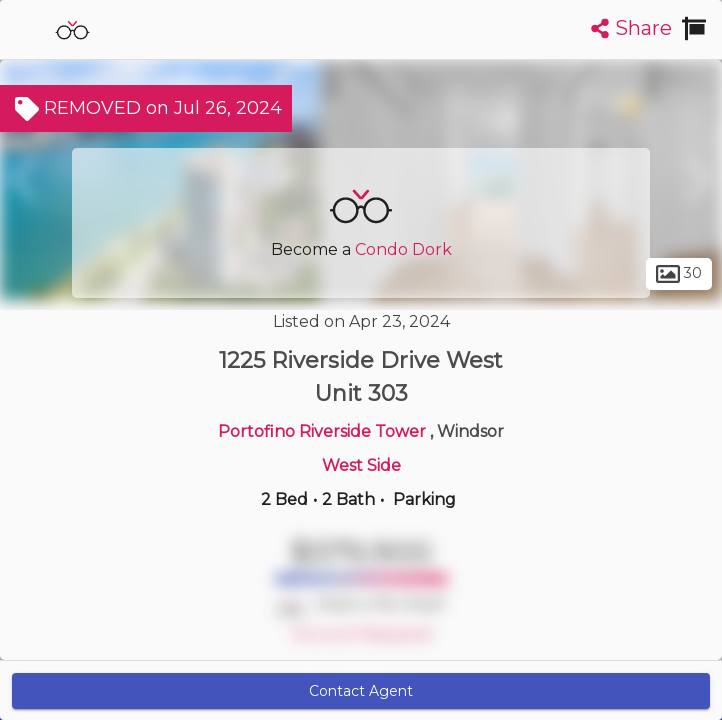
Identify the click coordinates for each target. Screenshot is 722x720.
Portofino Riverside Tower (324, 431)
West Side (361, 465)
